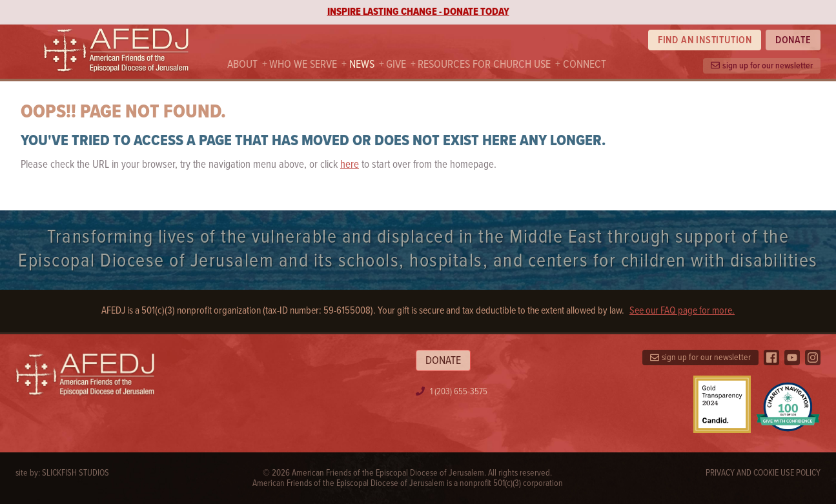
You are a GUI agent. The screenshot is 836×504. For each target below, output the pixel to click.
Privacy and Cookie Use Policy (763, 473)
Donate (793, 40)
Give (396, 65)
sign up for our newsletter (762, 66)
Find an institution (705, 40)
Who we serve (303, 65)
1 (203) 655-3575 (459, 392)
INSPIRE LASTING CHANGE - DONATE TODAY (418, 12)
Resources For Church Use (484, 65)
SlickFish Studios (76, 473)
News (362, 65)
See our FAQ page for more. (682, 311)
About (242, 65)
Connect (585, 65)
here (350, 165)
